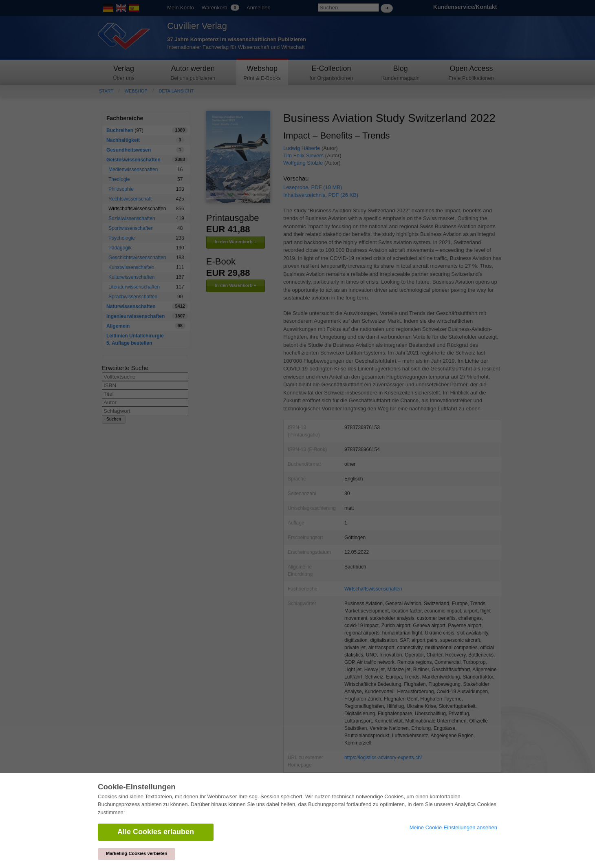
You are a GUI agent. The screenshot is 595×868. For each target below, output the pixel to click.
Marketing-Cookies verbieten (137, 853)
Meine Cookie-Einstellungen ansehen (453, 827)
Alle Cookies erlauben (156, 832)
